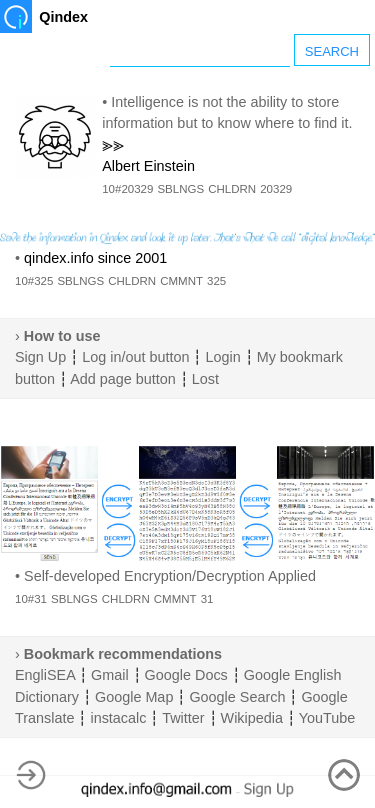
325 (216, 281)
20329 (276, 189)
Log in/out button (135, 357)
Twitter (183, 718)
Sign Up (40, 357)
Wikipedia (252, 718)
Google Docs (186, 675)
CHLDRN (232, 189)
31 (207, 599)
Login (222, 357)
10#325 (34, 281)
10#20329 (127, 189)
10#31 (31, 599)
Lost (205, 379)
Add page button (123, 379)
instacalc (118, 718)
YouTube (327, 718)
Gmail (110, 675)
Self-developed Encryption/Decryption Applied (170, 576)
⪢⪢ (113, 145)
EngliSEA (45, 675)
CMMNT (181, 281)
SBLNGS (180, 189)
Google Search (237, 697)
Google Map (134, 697)
